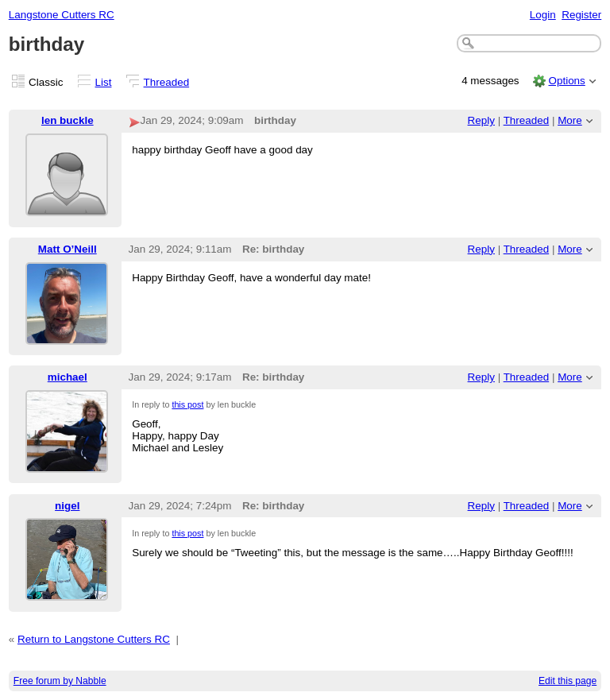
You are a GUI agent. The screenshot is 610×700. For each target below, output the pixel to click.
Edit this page (568, 681)
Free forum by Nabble (60, 681)
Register (581, 15)
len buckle (68, 120)
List (104, 82)
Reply (481, 120)
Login (543, 15)
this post (187, 404)
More (570, 120)
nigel (67, 506)
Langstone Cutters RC (62, 15)
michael (68, 377)
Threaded (167, 82)
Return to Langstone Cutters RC (94, 639)
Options (566, 81)
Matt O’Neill (68, 249)
